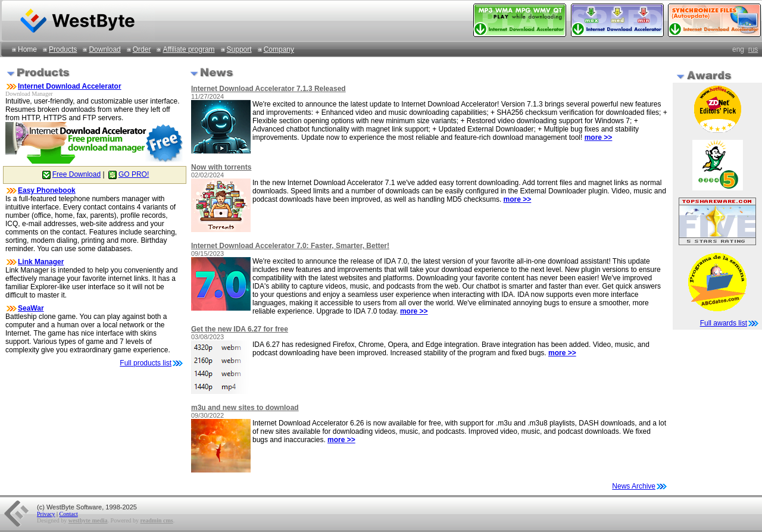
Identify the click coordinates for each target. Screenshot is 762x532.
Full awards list (724, 323)
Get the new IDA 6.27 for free (240, 329)
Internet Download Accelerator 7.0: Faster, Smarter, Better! (290, 246)
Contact (69, 514)
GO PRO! (128, 174)
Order (142, 49)
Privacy (46, 514)
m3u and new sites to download (245, 408)
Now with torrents (221, 167)
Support (239, 49)
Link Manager (41, 262)
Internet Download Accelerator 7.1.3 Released (268, 89)
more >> (599, 137)
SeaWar (31, 308)
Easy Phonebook (47, 190)
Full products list (146, 363)
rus (753, 49)
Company (279, 49)
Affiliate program (188, 49)
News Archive (640, 486)
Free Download (71, 174)
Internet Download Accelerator (70, 86)
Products (63, 49)
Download (104, 49)
